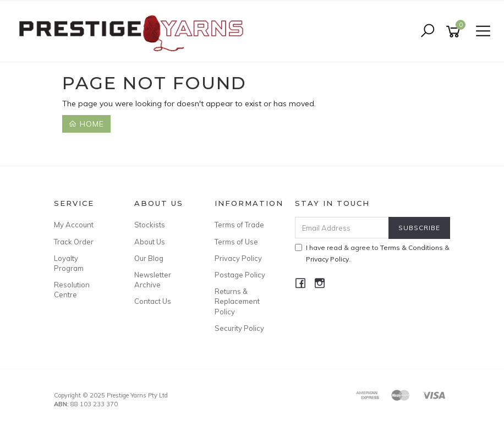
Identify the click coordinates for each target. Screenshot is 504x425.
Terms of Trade (239, 225)
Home (86, 124)
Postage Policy (240, 275)
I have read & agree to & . (372, 253)
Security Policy (239, 328)
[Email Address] (342, 228)
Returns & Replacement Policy (237, 301)
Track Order (74, 242)
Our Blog (149, 258)
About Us (150, 242)
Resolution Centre (72, 290)
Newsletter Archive (153, 280)
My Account (74, 225)
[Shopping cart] (455, 32)
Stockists (150, 225)
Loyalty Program (69, 263)
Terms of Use (236, 242)
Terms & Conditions (412, 247)
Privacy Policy (238, 258)
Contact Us (153, 301)
